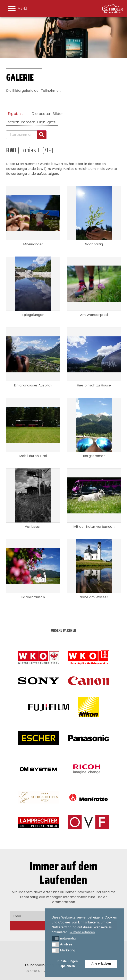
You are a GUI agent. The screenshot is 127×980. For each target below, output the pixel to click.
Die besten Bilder (47, 114)
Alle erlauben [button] (101, 964)
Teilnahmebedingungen (44, 965)
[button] (55, 939)
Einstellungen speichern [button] (68, 964)
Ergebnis (16, 114)
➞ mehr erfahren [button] (82, 932)
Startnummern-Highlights (32, 122)
